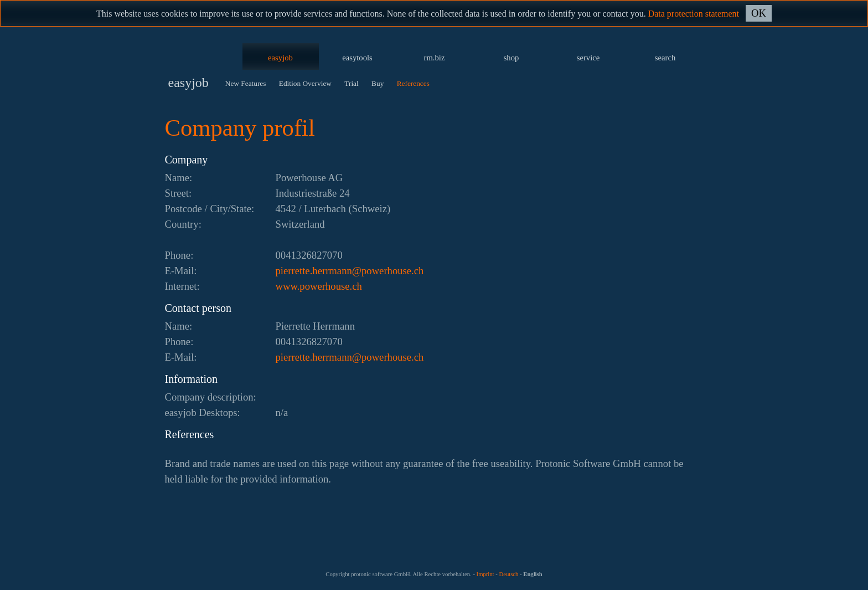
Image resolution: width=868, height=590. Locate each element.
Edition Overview (305, 83)
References (413, 83)
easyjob (280, 58)
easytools (357, 58)
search (665, 58)
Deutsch (508, 574)
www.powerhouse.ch (319, 286)
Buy (378, 83)
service (588, 58)
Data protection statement (694, 14)
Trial (351, 83)
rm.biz (435, 58)
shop (512, 58)
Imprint (485, 574)
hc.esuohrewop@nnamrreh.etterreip (350, 271)
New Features (246, 83)
